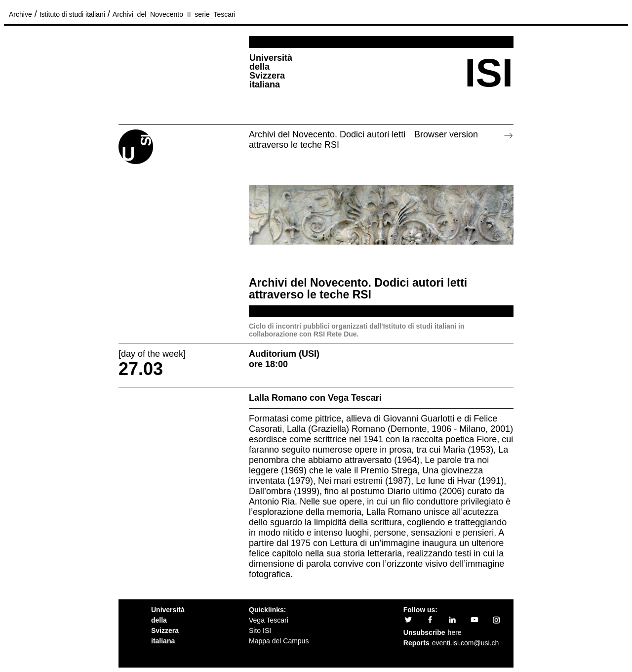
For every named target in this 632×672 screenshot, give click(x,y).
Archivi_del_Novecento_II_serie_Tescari (174, 14)
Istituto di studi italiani (72, 14)
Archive (20, 14)
